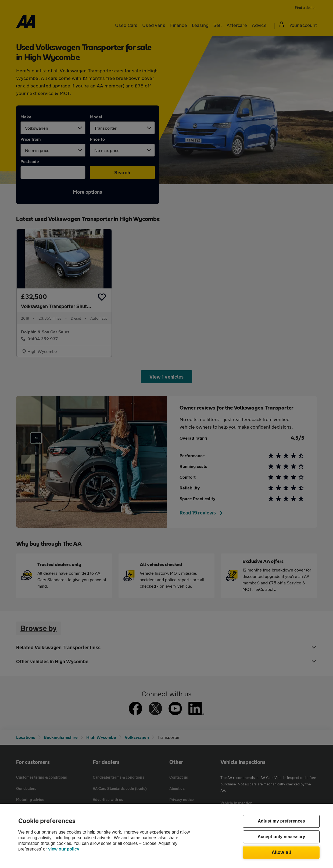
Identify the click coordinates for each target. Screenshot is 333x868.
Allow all (282, 852)
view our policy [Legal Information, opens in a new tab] (64, 849)
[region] (166, 836)
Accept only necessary (282, 837)
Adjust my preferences (281, 821)
